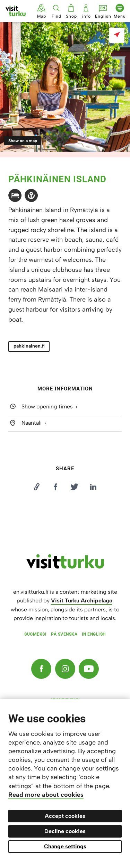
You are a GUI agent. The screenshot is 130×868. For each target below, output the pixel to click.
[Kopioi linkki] (37, 487)
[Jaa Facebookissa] (55, 487)
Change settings (65, 846)
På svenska (64, 634)
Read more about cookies (46, 795)
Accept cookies (65, 816)
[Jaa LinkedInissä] (93, 487)
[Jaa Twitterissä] (75, 487)
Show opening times (47, 407)
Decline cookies (65, 831)
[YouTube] (89, 669)
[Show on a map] (117, 35)
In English (94, 634)
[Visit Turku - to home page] (16, 11)
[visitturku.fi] (65, 567)
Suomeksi (35, 634)
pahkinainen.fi (29, 346)
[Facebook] (41, 669)
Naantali (32, 423)
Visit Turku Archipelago (82, 601)
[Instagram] (65, 669)
